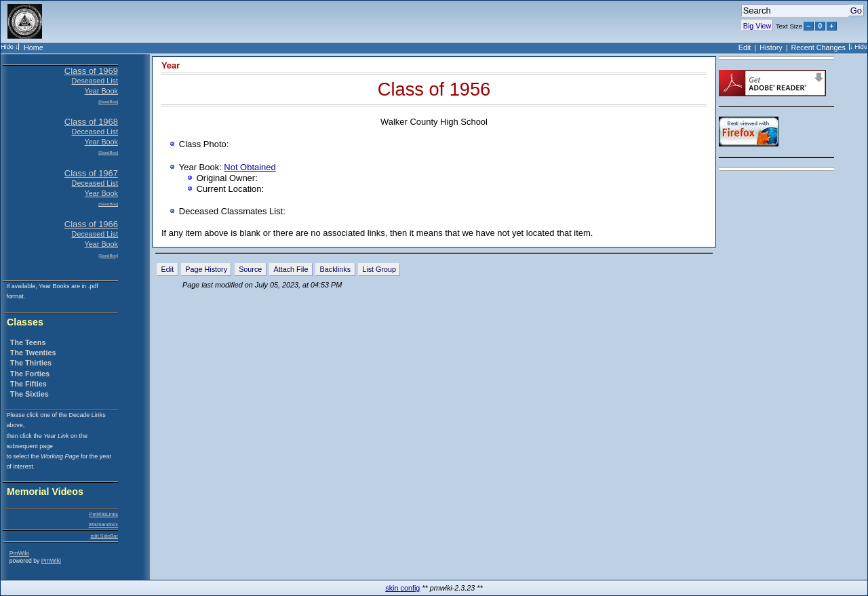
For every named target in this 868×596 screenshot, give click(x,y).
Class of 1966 (91, 224)
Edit (745, 47)
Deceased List (95, 132)
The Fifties (28, 384)
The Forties (30, 374)
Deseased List (95, 81)
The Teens (28, 342)
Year (171, 65)
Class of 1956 (434, 89)
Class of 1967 (91, 173)
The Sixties (29, 394)
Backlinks (336, 269)
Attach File (291, 269)
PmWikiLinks (103, 514)
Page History (206, 269)
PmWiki (19, 553)
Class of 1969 (91, 71)
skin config (402, 588)
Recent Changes (818, 47)
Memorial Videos (45, 492)
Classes (25, 322)
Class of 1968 (91, 122)
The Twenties (33, 353)
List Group (379, 269)
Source (250, 269)
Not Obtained (250, 167)
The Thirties (31, 363)
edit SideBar (104, 536)
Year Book (101, 91)
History (771, 47)
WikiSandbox (103, 524)
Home (34, 47)
